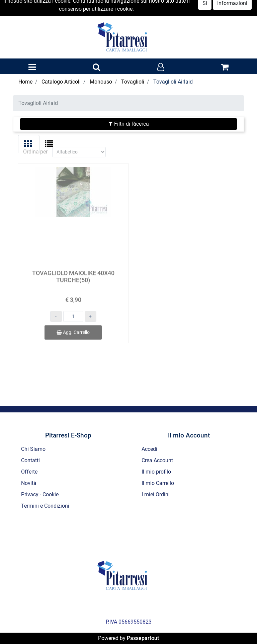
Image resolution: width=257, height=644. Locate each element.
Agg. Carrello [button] (73, 325)
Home (25, 82)
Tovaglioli (133, 82)
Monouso (101, 82)
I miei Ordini (156, 494)
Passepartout (143, 638)
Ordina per (35, 145)
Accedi (149, 449)
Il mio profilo (156, 472)
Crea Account (157, 460)
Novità (29, 483)
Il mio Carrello (158, 483)
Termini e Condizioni (45, 506)
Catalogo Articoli (61, 82)
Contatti (30, 460)
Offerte (29, 472)
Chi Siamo (33, 449)
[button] (96, 68)
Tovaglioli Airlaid (173, 82)
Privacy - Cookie (40, 494)
